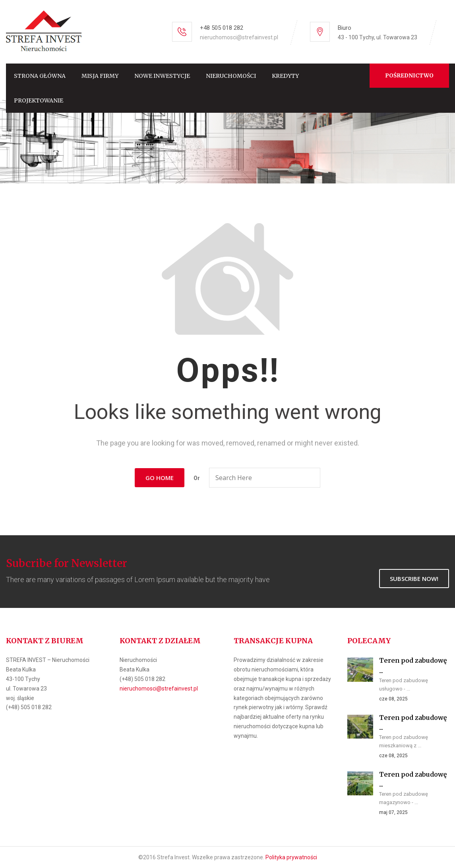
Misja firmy (100, 76)
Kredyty (285, 76)
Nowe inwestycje (162, 76)
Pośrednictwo (409, 76)
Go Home (160, 478)
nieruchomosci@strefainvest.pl (239, 37)
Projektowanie (39, 100)
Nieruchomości (231, 76)
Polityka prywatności (291, 857)
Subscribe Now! (414, 579)
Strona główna (40, 76)
